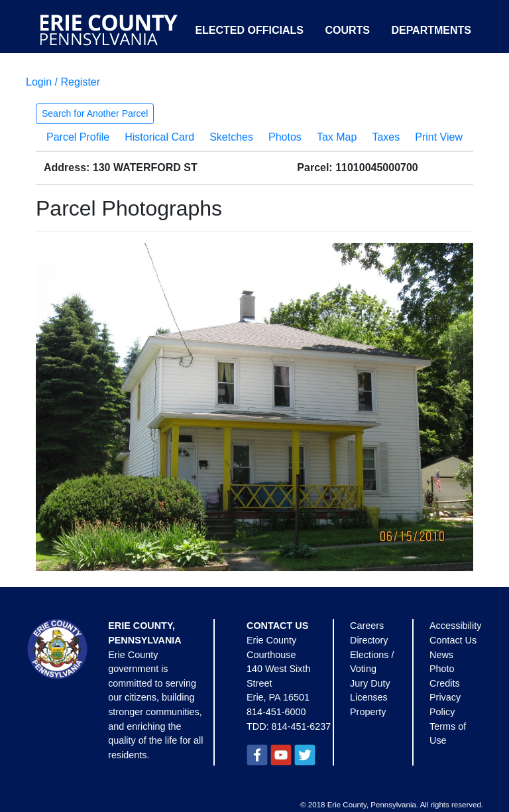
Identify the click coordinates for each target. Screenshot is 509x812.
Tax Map (337, 137)
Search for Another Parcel (95, 113)
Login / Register (63, 82)
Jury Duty (370, 683)
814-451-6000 (276, 712)
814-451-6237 (302, 726)
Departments (431, 30)
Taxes (386, 137)
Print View (439, 137)
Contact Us (453, 640)
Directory (369, 640)
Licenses (369, 697)
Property (368, 712)
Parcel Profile (78, 137)
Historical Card (159, 137)
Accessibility (455, 626)
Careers (367, 626)
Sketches (231, 137)
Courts (347, 30)
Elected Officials (249, 30)
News (441, 655)
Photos (285, 137)
